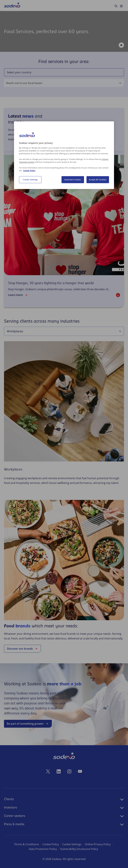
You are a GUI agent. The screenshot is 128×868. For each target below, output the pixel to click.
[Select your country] (120, 72)
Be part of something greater (28, 724)
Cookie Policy (48, 844)
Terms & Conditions (24, 844)
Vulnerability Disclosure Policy (79, 849)
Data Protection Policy (43, 849)
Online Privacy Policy (100, 844)
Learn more (18, 295)
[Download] (118, 295)
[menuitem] (12, 5)
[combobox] (61, 72)
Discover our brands (22, 649)
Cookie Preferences (72, 844)
